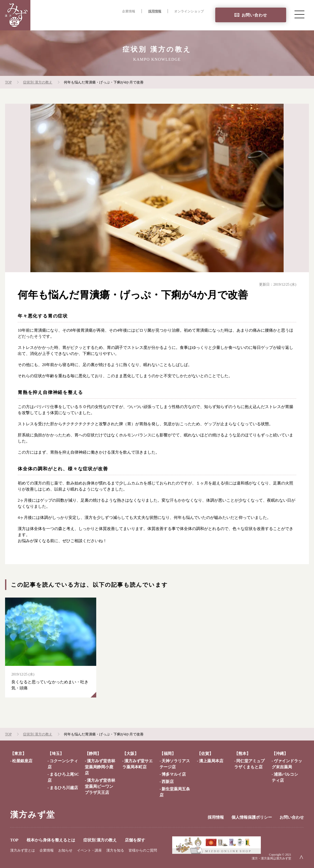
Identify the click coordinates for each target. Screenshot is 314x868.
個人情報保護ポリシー (252, 817)
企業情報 (129, 11)
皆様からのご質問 (143, 850)
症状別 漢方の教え (158, 22)
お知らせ (65, 850)
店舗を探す (193, 22)
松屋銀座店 (22, 761)
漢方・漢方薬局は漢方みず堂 (271, 858)
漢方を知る (115, 850)
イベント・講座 (89, 850)
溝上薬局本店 (211, 761)
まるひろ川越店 (64, 788)
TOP (71, 22)
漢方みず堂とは (23, 850)
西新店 (168, 782)
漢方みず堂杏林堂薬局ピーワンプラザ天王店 (100, 786)
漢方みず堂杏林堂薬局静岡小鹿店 (100, 767)
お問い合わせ (254, 15)
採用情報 (155, 11)
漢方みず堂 (33, 815)
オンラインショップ (189, 11)
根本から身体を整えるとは (108, 22)
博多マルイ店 (174, 774)
